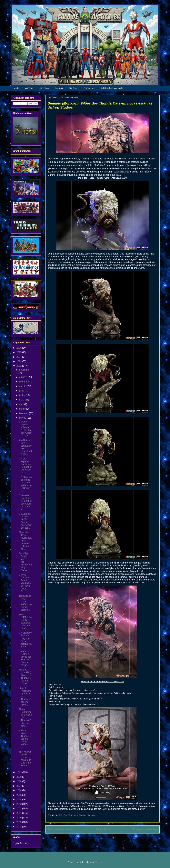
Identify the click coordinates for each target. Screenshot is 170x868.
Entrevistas (89, 88)
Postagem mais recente (60, 829)
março (23, 409)
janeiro (23, 418)
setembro (24, 382)
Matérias (73, 88)
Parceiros (44, 88)
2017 (19, 786)
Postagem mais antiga (145, 829)
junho (22, 395)
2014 (19, 800)
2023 (19, 361)
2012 (19, 809)
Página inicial (103, 829)
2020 (19, 777)
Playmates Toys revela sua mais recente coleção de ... (25, 541)
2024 (19, 357)
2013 (19, 804)
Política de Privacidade (112, 88)
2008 (19, 827)
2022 (19, 366)
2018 (19, 781)
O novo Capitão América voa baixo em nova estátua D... (25, 583)
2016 (19, 790)
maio (22, 400)
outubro (23, 377)
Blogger (98, 862)
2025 (19, 352)
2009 (19, 822)
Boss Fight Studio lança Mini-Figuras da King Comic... (25, 562)
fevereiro (24, 413)
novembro (24, 370)
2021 (19, 772)
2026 (19, 348)
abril (22, 404)
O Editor (29, 88)
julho (22, 391)
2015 (19, 795)
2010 (19, 818)
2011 (19, 813)
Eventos (59, 88)
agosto (23, 386)
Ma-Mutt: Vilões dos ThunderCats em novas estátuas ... (25, 739)
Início (16, 88)
